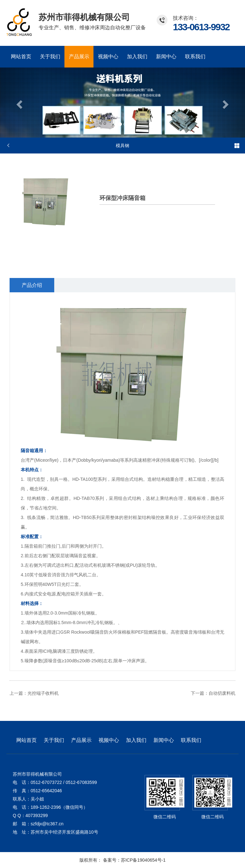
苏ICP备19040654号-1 (143, 860)
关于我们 (50, 57)
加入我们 (137, 57)
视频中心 (108, 57)
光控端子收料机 (43, 693)
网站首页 (21, 57)
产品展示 (79, 57)
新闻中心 (166, 57)
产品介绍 (32, 285)
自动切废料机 (222, 693)
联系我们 (195, 57)
